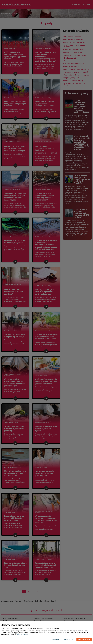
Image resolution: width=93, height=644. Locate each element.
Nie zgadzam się (68, 639)
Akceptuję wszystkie (84, 639)
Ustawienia (56, 639)
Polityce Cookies (22, 634)
